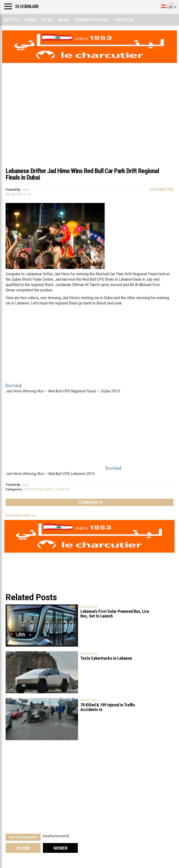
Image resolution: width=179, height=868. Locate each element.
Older (23, 848)
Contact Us (123, 20)
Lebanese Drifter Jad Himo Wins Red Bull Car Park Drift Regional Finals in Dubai (82, 174)
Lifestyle (10, 20)
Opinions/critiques (91, 20)
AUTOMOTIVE (32, 489)
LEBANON (63, 489)
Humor (30, 20)
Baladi (64, 20)
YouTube (13, 386)
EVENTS (49, 489)
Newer (60, 848)
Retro (47, 20)
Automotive (161, 190)
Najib (26, 190)
